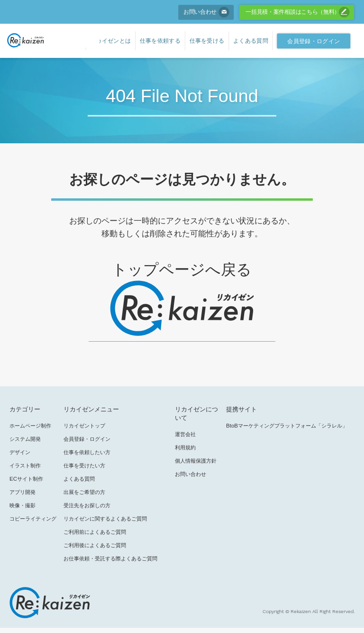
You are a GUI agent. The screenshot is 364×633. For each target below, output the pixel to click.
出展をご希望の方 (84, 492)
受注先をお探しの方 (87, 505)
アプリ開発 (23, 492)
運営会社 (185, 434)
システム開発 (25, 439)
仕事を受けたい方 (84, 465)
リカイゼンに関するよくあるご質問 (105, 519)
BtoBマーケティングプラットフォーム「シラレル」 (287, 426)
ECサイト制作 (26, 479)
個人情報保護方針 (196, 461)
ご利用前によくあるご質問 (95, 532)
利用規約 (185, 447)
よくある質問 (79, 479)
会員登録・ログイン (87, 439)
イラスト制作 (25, 465)
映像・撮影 (23, 505)
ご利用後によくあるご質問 (95, 545)
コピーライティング (33, 519)
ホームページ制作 (30, 426)
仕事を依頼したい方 (87, 452)
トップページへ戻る (182, 270)
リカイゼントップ (84, 426)
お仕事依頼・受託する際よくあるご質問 (110, 559)
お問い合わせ (191, 474)
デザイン (20, 452)
